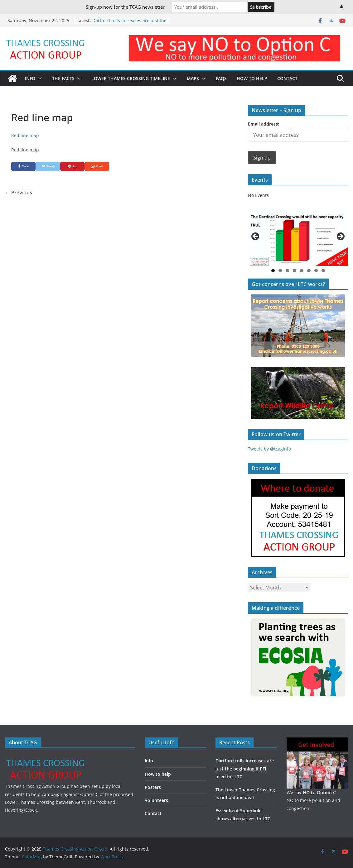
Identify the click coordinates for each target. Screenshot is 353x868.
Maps (193, 78)
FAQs (221, 78)
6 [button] (309, 271)
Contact (287, 78)
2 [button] (280, 271)
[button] (39, 79)
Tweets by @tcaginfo (269, 449)
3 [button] (287, 271)
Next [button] (340, 237)
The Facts (63, 78)
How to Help (252, 78)
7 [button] (316, 271)
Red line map (25, 135)
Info (30, 78)
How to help (158, 774)
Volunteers (156, 800)
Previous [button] (256, 237)
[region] (298, 238)
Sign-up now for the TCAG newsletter (125, 7)
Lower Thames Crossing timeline (131, 78)
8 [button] (323, 271)
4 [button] (295, 271)
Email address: (264, 124)
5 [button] (302, 271)
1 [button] (273, 271)
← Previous (19, 193)
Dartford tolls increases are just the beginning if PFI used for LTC (129, 24)
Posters (153, 787)
